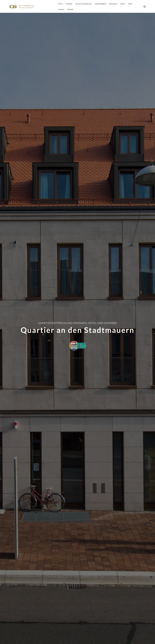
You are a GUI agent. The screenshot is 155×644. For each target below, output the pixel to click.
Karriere (138, 4)
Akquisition (113, 4)
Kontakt (60, 9)
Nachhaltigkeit (100, 4)
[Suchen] (145, 7)
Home (60, 4)
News (122, 4)
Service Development (83, 4)
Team (130, 4)
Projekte (69, 4)
